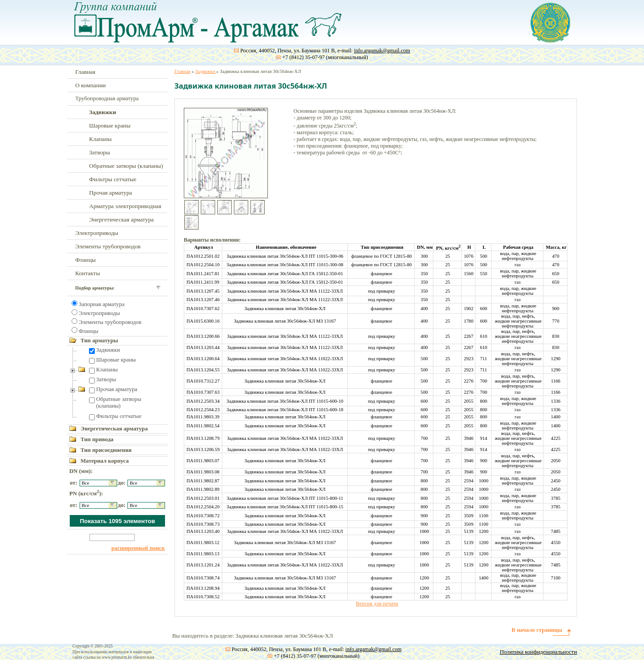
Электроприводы (97, 233)
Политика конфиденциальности (538, 652)
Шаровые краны (110, 126)
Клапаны (100, 139)
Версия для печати (377, 604)
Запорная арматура (102, 304)
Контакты (87, 273)
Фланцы (85, 260)
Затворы (100, 152)
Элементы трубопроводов (108, 246)
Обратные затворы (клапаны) (126, 166)
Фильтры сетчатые (113, 179)
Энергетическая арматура (121, 219)
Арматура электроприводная (125, 206)
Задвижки (108, 350)
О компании (90, 85)
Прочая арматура (110, 193)
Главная (85, 72)
